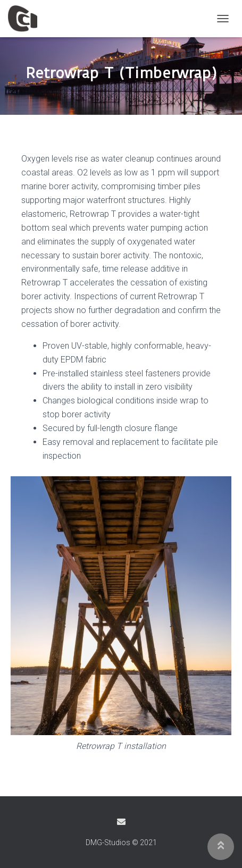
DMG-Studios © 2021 (121, 842)
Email (121, 822)
